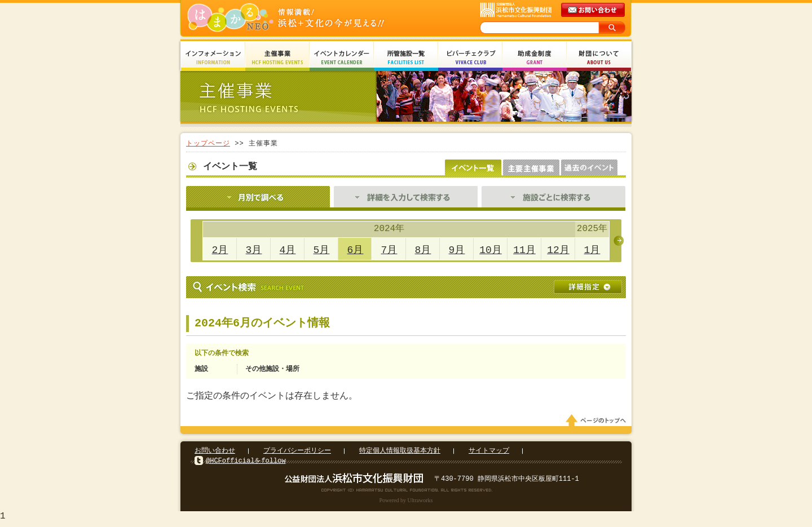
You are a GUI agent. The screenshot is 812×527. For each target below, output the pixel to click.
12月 (558, 250)
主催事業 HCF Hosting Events (277, 58)
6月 (356, 250)
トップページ (208, 143)
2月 (220, 250)
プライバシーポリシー (297, 454)
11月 (524, 250)
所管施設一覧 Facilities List (406, 58)
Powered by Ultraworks (406, 504)
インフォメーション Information (213, 58)
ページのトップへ (598, 424)
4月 (288, 250)
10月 (491, 250)
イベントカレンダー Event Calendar (342, 58)
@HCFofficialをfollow (246, 464)
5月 (322, 250)
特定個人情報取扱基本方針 (400, 454)
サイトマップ (489, 454)
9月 (457, 250)
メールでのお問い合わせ (594, 10)
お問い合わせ (215, 454)
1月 (592, 250)
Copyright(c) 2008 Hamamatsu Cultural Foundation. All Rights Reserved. (406, 493)
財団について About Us (599, 58)
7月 (389, 250)
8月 (423, 250)
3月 (254, 250)
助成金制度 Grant (535, 58)
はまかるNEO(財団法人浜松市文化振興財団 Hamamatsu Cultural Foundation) (310, 18)
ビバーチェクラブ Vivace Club (470, 58)
